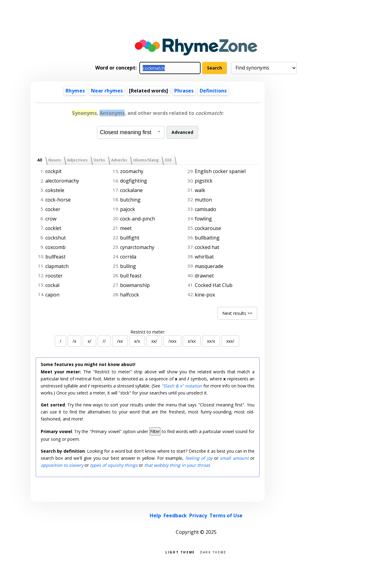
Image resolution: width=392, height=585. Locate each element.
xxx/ (230, 341)
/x (74, 341)
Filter (155, 431)
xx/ (154, 341)
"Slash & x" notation (182, 386)
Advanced (182, 132)
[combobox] (131, 132)
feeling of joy (199, 458)
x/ (89, 341)
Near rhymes (107, 91)
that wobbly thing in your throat (177, 465)
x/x (137, 341)
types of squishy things (114, 465)
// (104, 341)
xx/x (211, 341)
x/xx (192, 341)
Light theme (180, 552)
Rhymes (75, 91)
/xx (120, 341)
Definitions (213, 91)
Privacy (198, 515)
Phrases (184, 91)
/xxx (172, 341)
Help (155, 515)
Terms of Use (226, 515)
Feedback (175, 515)
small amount (234, 458)
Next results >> (237, 313)
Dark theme (213, 552)
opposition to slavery (62, 465)
